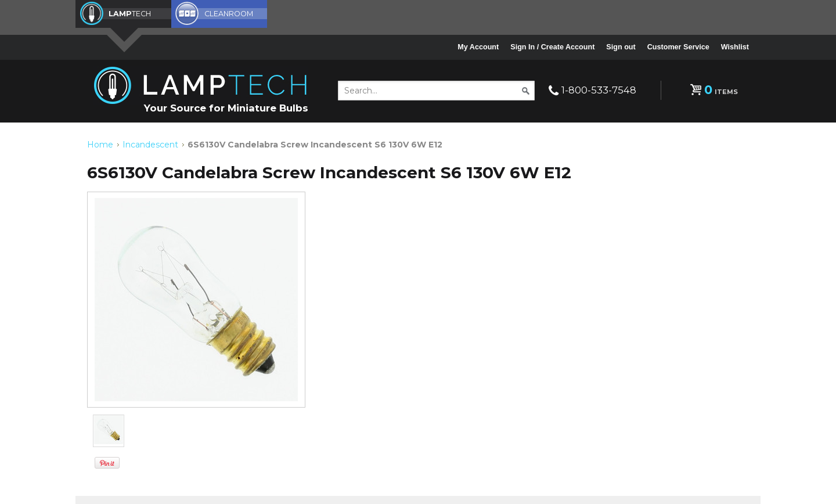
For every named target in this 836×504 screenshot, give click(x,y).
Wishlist (735, 47)
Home (100, 144)
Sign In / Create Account (552, 47)
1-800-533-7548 (599, 90)
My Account (478, 47)
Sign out (621, 47)
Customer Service (678, 47)
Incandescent (150, 144)
